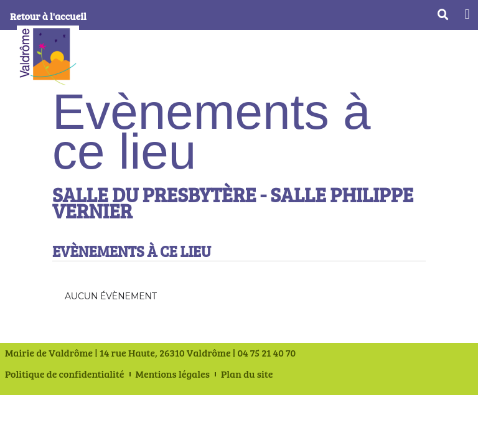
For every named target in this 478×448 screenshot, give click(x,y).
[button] (467, 14)
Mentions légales (173, 374)
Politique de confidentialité (65, 374)
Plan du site (247, 374)
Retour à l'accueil (48, 16)
